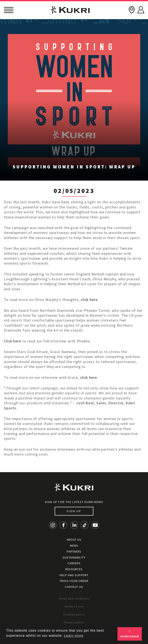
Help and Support (74, 575)
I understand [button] (130, 634)
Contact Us (74, 587)
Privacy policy (74, 622)
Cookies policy (74, 614)
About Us (74, 540)
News (74, 546)
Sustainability (74, 557)
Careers (74, 563)
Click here (12, 341)
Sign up (74, 511)
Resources (74, 569)
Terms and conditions (74, 598)
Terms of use (74, 606)
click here (89, 300)
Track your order (74, 581)
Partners (74, 551)
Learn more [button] (74, 636)
